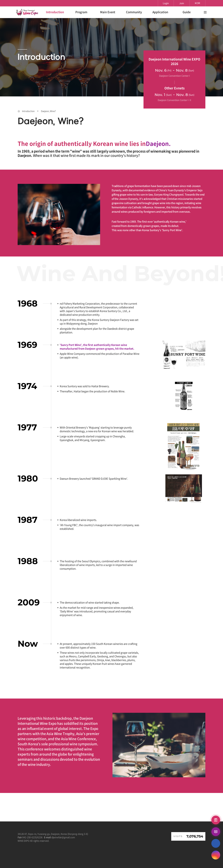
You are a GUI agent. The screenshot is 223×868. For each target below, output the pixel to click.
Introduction (28, 111)
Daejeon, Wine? (48, 111)
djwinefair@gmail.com (63, 837)
